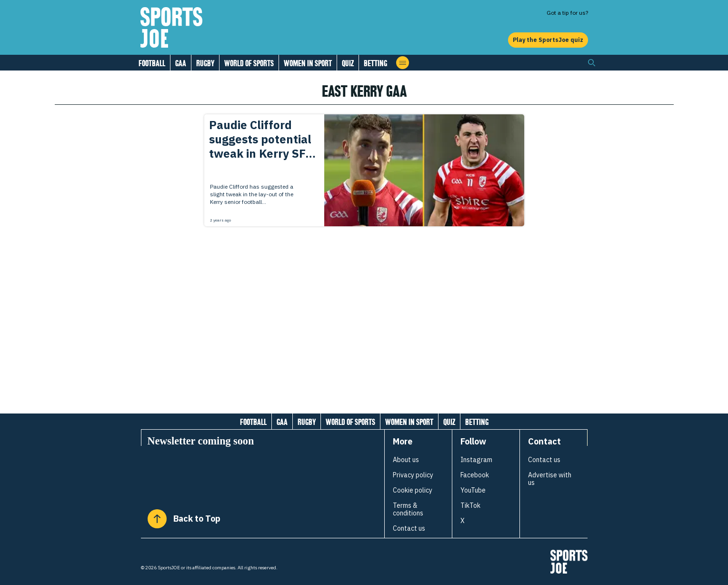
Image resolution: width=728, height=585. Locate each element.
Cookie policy (413, 490)
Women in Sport (308, 63)
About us (406, 460)
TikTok (470, 505)
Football (152, 63)
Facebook (475, 475)
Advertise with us (550, 479)
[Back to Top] (157, 519)
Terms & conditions (408, 509)
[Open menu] (403, 63)
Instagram (476, 460)
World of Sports (249, 63)
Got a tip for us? (567, 13)
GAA (181, 63)
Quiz (348, 63)
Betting (375, 63)
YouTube (473, 490)
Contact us (409, 528)
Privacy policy (413, 475)
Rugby (205, 63)
